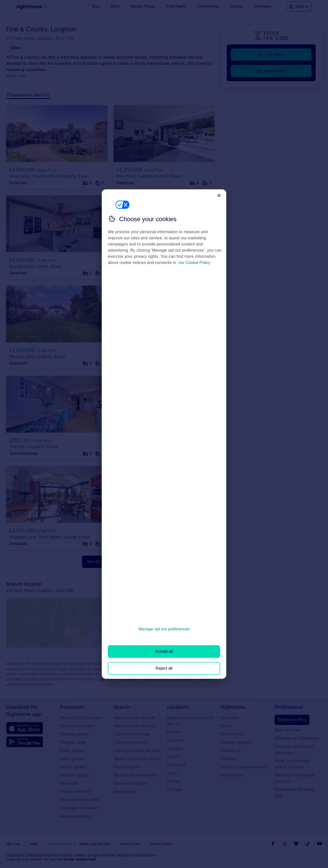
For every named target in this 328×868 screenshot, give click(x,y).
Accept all (164, 651)
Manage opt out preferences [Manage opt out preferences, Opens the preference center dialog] (164, 629)
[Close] (219, 195)
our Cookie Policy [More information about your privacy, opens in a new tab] (195, 263)
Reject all (164, 668)
